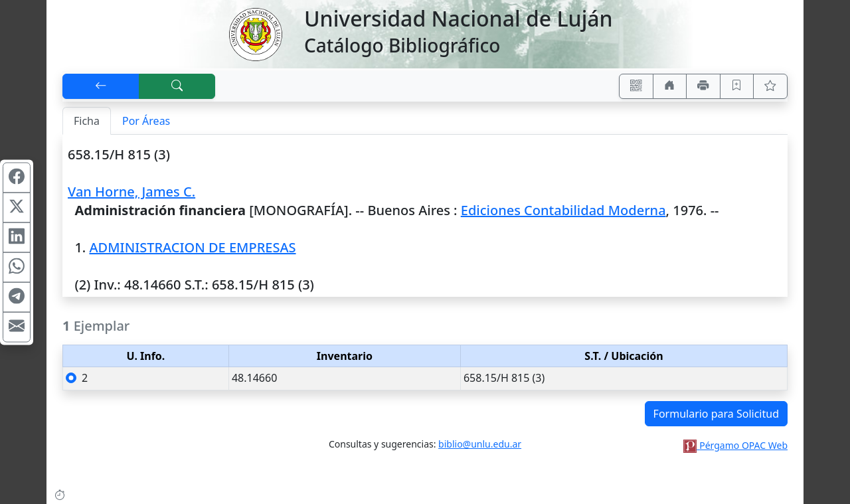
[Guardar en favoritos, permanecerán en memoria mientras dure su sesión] (737, 86)
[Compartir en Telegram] (17, 297)
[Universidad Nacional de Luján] (255, 33)
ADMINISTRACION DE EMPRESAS (192, 247)
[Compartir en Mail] (17, 327)
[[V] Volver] (101, 86)
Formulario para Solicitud (716, 414)
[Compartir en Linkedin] (17, 237)
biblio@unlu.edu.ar (480, 444)
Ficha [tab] (87, 121)
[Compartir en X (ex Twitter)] (17, 207)
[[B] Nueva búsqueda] (177, 86)
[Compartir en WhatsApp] (17, 267)
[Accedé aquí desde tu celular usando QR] (636, 86)
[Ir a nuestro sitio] (670, 86)
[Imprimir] (703, 86)
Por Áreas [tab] (146, 121)
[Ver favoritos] (770, 86)
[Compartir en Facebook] (17, 177)
